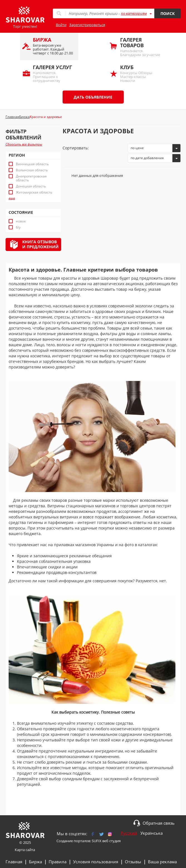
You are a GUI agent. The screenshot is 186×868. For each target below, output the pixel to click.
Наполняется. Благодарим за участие (140, 47)
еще (12, 198)
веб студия (111, 841)
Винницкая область (32, 164)
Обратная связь (159, 823)
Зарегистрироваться (87, 25)
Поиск (168, 13)
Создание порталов (73, 841)
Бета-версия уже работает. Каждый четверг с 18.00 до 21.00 (53, 46)
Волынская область (32, 170)
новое (21, 221)
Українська (152, 833)
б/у (18, 227)
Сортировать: (76, 148)
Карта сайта (25, 850)
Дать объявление (93, 97)
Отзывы (133, 862)
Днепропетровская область (31, 178)
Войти (61, 25)
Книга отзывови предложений (40, 244)
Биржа (35, 862)
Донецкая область (31, 186)
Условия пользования (96, 862)
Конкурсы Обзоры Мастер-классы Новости (140, 73)
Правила (58, 862)
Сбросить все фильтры (24, 144)
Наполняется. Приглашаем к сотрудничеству (53, 73)
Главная (14, 862)
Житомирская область (34, 192)
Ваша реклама (162, 862)
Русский (129, 833)
